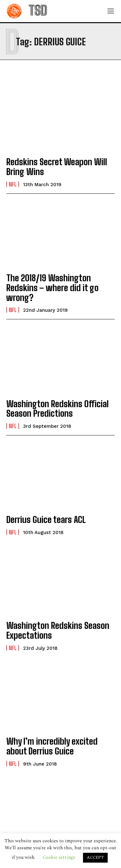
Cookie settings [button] (59, 857)
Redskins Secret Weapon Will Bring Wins (57, 167)
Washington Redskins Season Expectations (58, 630)
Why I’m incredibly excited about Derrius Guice (52, 746)
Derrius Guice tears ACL (46, 519)
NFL (13, 184)
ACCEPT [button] (95, 858)
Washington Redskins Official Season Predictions (57, 409)
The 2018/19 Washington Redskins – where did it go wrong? (52, 288)
